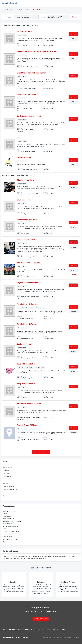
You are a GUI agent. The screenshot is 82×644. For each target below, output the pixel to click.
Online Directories (16, 629)
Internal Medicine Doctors (11, 526)
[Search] (74, 17)
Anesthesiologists (9, 519)
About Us (29, 629)
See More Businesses (41, 452)
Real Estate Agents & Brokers (12, 521)
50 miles (8, 473)
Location (44, 17)
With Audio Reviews (11, 489)
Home (5, 629)
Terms (47, 629)
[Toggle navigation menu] (79, 3)
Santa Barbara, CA (23, 10)
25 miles (8, 470)
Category (11, 17)
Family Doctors (8, 516)
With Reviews (9, 486)
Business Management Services (13, 534)
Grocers (6, 513)
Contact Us (39, 629)
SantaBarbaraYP (7, 10)
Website (74, 39)
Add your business (41, 619)
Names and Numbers (25, 637)
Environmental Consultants (12, 531)
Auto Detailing (8, 524)
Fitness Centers (8, 536)
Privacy (55, 629)
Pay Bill (63, 629)
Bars (5, 529)
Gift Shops (7, 542)
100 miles (8, 477)
